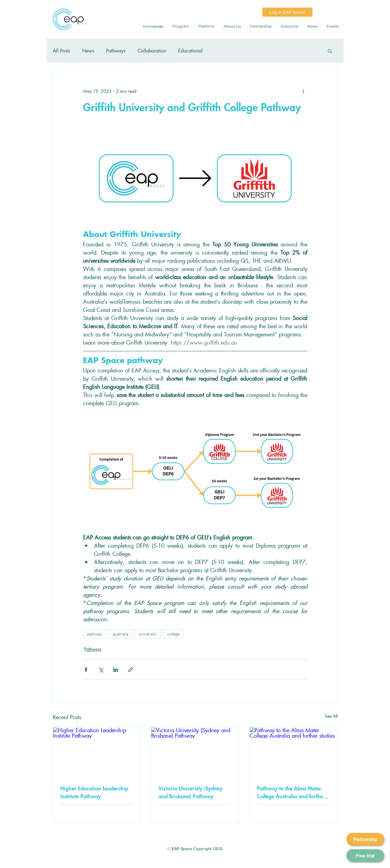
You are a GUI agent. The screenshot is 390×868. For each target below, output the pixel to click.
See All (331, 716)
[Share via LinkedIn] (116, 670)
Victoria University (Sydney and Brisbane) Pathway (190, 792)
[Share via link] (130, 670)
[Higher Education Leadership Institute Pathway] (97, 752)
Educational (190, 50)
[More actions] (304, 91)
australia (121, 634)
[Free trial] (365, 856)
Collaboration (152, 50)
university (148, 634)
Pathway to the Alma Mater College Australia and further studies (291, 792)
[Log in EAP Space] (287, 12)
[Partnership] (365, 839)
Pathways (116, 50)
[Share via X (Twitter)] (101, 670)
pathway (95, 634)
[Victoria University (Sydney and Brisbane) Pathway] (195, 752)
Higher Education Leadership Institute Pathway (94, 792)
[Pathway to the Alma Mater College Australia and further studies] (293, 752)
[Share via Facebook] (86, 670)
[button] (330, 51)
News (88, 50)
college (173, 634)
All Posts (61, 50)
